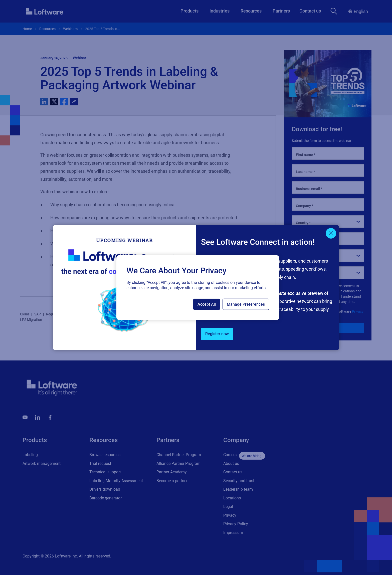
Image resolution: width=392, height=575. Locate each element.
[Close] (331, 233)
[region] (198, 287)
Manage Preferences (246, 304)
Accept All (207, 304)
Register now (217, 334)
